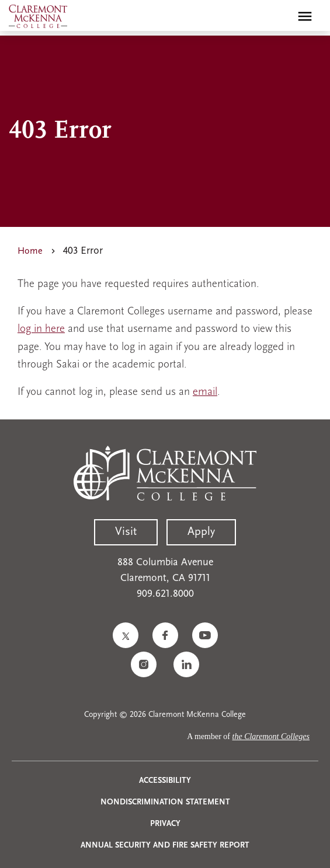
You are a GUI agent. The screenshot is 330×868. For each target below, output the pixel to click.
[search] (280, 16)
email (205, 392)
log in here (41, 329)
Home (30, 251)
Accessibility (165, 781)
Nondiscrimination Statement (165, 802)
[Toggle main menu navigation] (305, 16)
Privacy (165, 824)
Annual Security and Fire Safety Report (165, 846)
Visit (126, 532)
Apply (201, 532)
